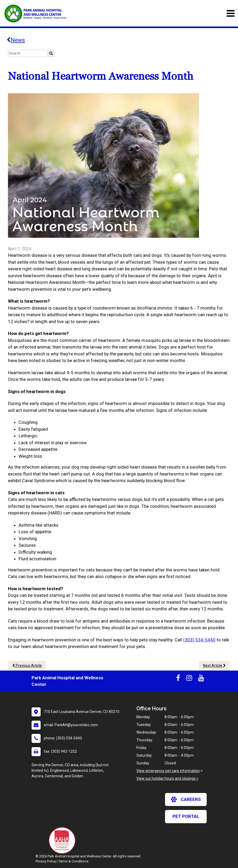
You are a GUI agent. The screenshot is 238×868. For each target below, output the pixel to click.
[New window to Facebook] (178, 679)
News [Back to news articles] (16, 40)
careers (186, 799)
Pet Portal (186, 816)
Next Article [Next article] (214, 666)
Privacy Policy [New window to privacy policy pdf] (46, 861)
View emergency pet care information (168, 771)
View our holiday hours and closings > (167, 778)
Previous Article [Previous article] (27, 666)
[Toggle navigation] (230, 13)
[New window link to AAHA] (63, 840)
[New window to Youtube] (201, 679)
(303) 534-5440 (199, 640)
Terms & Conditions (73, 861)
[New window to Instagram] (189, 679)
